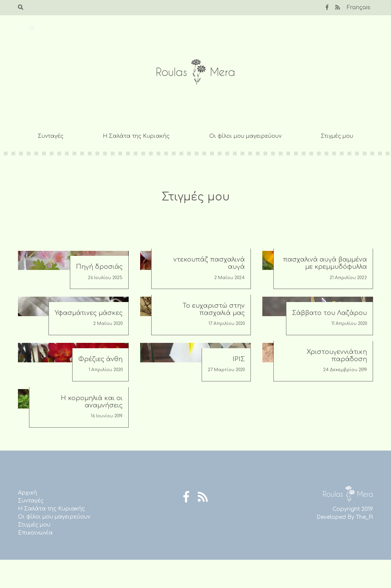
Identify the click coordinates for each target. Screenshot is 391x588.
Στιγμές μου (337, 136)
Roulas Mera (195, 72)
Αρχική (27, 493)
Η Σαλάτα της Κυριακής (136, 136)
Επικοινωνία (35, 533)
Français (359, 7)
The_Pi (364, 517)
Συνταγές (51, 136)
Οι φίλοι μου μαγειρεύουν (245, 136)
